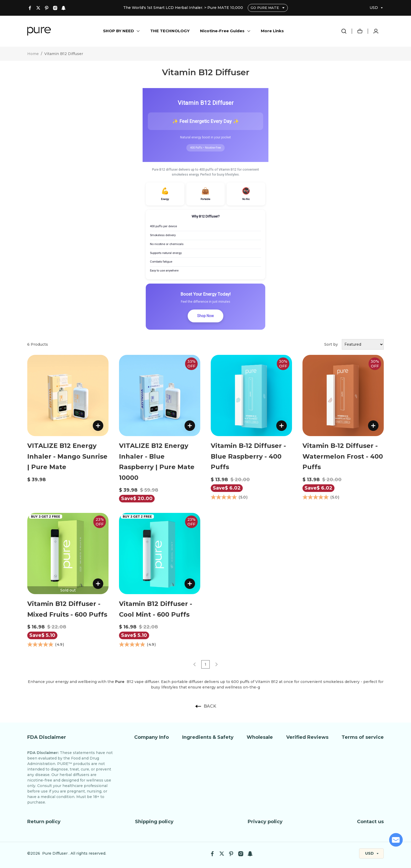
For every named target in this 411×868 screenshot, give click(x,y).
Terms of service (363, 737)
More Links (272, 31)
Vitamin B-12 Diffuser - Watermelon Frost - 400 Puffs (343, 456)
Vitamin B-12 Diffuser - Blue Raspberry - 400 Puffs (248, 456)
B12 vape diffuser (137, 682)
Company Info (152, 737)
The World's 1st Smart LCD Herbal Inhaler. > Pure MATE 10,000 (184, 8)
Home (33, 54)
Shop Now (206, 316)
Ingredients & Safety (208, 737)
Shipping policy (154, 822)
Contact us (370, 822)
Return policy (44, 822)
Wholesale (260, 737)
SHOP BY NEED (118, 31)
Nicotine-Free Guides (222, 31)
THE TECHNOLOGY (170, 31)
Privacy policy (265, 822)
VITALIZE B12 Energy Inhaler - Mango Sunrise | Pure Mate (67, 456)
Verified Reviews (307, 737)
